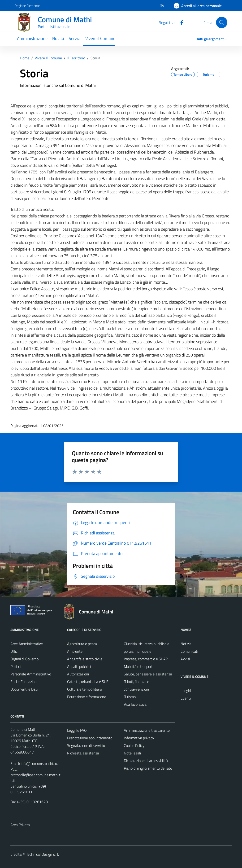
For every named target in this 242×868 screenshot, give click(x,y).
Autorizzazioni (78, 674)
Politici (15, 666)
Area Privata (20, 825)
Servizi (75, 38)
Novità (58, 38)
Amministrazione (32, 38)
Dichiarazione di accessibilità (146, 761)
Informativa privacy (139, 738)
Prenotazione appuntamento (90, 738)
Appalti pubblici (79, 666)
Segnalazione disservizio (86, 745)
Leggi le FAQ (77, 730)
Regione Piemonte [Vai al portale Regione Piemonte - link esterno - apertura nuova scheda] (27, 6)
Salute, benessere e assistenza (148, 674)
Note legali (132, 753)
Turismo (130, 697)
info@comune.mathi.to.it (40, 763)
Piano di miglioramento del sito (148, 768)
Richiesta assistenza (83, 753)
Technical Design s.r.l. (43, 854)
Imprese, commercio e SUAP (146, 659)
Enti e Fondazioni (24, 682)
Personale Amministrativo (31, 674)
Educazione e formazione (87, 697)
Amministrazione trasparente (147, 730)
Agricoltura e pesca (82, 644)
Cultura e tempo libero (84, 689)
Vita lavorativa (135, 704)
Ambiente (75, 651)
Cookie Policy (134, 745)
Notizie (186, 644)
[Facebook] (180, 22)
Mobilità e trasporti (139, 666)
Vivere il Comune (100, 38)
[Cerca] (222, 22)
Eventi (186, 698)
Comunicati (189, 651)
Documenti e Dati (24, 689)
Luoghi (186, 691)
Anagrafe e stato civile (85, 659)
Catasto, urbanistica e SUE (88, 682)
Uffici (14, 651)
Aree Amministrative (27, 644)
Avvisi (185, 659)
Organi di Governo (24, 659)
